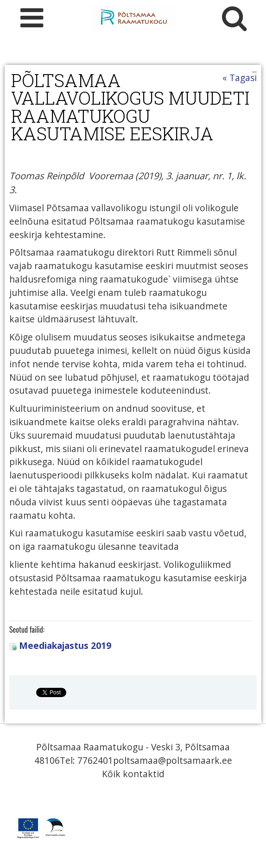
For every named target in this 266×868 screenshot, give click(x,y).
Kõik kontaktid (133, 774)
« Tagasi (240, 78)
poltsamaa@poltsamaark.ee (173, 760)
